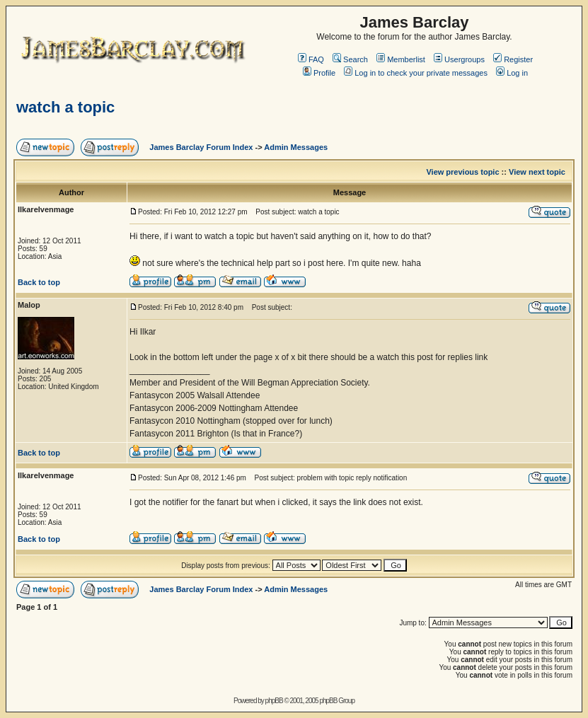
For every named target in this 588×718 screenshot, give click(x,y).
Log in (512, 73)
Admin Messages (296, 147)
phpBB (274, 701)
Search (350, 59)
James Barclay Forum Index (201, 147)
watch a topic (65, 107)
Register (513, 59)
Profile (319, 73)
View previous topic (462, 172)
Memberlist (401, 59)
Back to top (39, 282)
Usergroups (459, 59)
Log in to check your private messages (416, 73)
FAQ (311, 59)
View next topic (537, 172)
